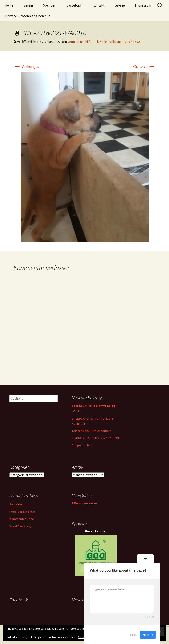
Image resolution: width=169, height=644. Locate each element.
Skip (133, 634)
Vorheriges (26, 66)
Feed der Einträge (22, 512)
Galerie (120, 5)
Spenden (50, 5)
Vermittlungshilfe (80, 42)
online (85, 503)
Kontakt (99, 5)
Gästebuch (74, 5)
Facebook (19, 600)
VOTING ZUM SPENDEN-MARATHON (95, 438)
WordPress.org (20, 526)
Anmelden (16, 504)
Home (9, 5)
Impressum (143, 5)
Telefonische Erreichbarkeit (91, 431)
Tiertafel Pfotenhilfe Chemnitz (28, 16)
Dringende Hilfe (83, 445)
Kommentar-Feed (22, 519)
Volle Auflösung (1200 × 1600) (120, 42)
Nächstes (144, 66)
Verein (28, 5)
